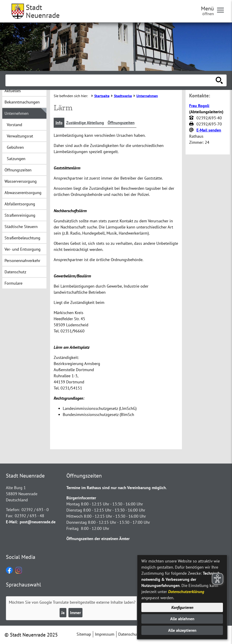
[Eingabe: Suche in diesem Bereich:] (111, 80)
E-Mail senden (209, 130)
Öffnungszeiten (121, 123)
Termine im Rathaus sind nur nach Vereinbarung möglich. (117, 488)
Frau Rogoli (199, 106)
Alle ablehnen (182, 619)
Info (59, 123)
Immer (75, 613)
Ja (63, 613)
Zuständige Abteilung (85, 123)
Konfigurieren (182, 607)
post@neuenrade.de (38, 522)
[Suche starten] (219, 80)
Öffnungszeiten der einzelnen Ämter (98, 539)
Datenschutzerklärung (186, 592)
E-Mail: (12, 522)
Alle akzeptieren (182, 630)
